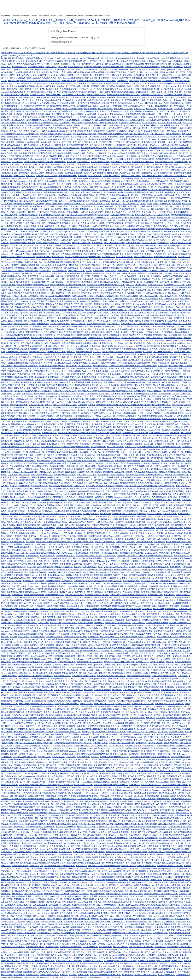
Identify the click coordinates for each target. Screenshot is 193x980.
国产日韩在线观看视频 (57, 125)
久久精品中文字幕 (57, 628)
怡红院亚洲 (114, 139)
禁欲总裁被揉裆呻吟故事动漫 (131, 483)
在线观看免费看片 (104, 751)
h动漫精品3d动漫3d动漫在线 (52, 276)
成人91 (133, 329)
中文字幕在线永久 (155, 514)
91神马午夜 (159, 167)
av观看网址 (61, 212)
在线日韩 (137, 318)
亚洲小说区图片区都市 (57, 352)
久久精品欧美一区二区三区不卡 (108, 313)
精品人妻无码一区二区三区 (110, 408)
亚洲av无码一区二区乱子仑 (171, 282)
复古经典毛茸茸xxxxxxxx (116, 497)
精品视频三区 (127, 385)
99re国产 (121, 449)
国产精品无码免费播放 (10, 315)
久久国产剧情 (75, 463)
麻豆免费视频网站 (151, 282)
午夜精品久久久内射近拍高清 (28, 142)
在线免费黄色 (130, 58)
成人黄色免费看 (167, 89)
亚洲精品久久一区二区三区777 (130, 528)
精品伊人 (5, 637)
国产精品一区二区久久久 (54, 313)
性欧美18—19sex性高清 (172, 86)
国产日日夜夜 (179, 318)
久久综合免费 (182, 726)
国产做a (126, 547)
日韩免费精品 (44, 561)
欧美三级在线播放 (133, 572)
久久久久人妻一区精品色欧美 (77, 748)
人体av (52, 838)
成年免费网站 (24, 952)
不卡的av (100, 92)
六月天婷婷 (13, 357)
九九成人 (49, 642)
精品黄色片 (21, 941)
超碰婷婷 (57, 659)
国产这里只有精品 (174, 399)
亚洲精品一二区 (118, 201)
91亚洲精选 (108, 505)
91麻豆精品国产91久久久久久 (38, 268)
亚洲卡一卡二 (65, 201)
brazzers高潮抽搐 (33, 408)
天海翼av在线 (110, 785)
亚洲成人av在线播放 (46, 226)
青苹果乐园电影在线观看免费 (44, 868)
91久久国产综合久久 (131, 204)
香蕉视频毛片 (168, 81)
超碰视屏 (78, 572)
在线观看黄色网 (81, 251)
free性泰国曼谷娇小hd (19, 514)
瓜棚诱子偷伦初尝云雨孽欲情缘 (21, 760)
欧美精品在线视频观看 (97, 726)
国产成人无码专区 (17, 223)
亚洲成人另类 (40, 380)
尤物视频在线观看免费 (78, 380)
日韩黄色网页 (109, 653)
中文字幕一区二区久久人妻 (23, 148)
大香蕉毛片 (54, 83)
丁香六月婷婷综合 (89, 377)
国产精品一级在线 (12, 410)
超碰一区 (171, 486)
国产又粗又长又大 (81, 83)
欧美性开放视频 (21, 184)
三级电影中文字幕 (107, 631)
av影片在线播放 (32, 103)
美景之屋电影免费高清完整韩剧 (49, 229)
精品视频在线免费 (145, 631)
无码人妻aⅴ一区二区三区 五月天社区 (23, 151)
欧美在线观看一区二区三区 (52, 922)
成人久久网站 (46, 120)
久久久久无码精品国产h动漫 (134, 114)
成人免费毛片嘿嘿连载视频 (25, 72)
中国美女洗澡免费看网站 (181, 120)
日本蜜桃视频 (93, 637)
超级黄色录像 (33, 882)
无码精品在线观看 (114, 399)
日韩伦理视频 (64, 156)
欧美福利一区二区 (55, 779)
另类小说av (7, 687)
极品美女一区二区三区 (158, 69)
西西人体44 (21, 424)
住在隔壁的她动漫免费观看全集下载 (142, 137)
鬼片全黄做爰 (105, 262)
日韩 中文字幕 (174, 223)
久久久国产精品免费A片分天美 (164, 676)
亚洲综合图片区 (151, 838)
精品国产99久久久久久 (137, 706)
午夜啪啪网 (142, 514)
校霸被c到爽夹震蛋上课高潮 (165, 257)
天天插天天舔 (70, 424)
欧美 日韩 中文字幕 (172, 463)
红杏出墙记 (94, 609)
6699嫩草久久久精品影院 (19, 329)
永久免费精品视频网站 (145, 698)
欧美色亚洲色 (98, 293)
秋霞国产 (58, 64)
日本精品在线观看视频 (124, 522)
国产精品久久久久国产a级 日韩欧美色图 (128, 181)
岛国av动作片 (118, 773)
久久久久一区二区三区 (35, 181)
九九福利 (179, 846)
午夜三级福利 (170, 701)
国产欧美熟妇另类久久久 (18, 419)
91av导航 (101, 377)
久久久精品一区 (166, 206)
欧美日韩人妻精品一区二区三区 (99, 416)
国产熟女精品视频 (36, 843)
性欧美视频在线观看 (36, 67)
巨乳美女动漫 (23, 363)
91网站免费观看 (31, 162)
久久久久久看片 (36, 363)
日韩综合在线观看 (82, 505)
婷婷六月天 (7, 938)
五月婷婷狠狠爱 (105, 947)
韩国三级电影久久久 (125, 97)
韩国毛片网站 (80, 746)
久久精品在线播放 (94, 581)
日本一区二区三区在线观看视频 (53, 145)
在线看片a (156, 279)
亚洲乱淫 (21, 726)
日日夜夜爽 (70, 628)
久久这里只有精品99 (162, 117)
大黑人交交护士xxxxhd (69, 170)
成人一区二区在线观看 (89, 318)
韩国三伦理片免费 (43, 801)
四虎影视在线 (183, 475)
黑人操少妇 (178, 494)
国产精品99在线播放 (161, 539)
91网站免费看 (151, 776)
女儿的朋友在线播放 (86, 313)
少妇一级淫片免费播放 (173, 95)
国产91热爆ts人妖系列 (83, 927)
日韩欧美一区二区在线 (167, 329)
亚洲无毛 (155, 377)
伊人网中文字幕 (155, 290)
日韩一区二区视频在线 (81, 243)
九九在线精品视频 (21, 259)
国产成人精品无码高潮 (37, 511)
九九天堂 (179, 220)
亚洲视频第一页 (64, 773)
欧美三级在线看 (69, 475)
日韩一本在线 (74, 190)
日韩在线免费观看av (139, 148)
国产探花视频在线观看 (74, 173)
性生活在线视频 (43, 494)
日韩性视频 (41, 139)
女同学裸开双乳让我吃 (92, 156)
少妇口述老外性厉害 (82, 919)
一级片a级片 (177, 114)
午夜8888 (137, 570)
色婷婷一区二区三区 (37, 729)
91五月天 (14, 438)
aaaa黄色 (174, 354)
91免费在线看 (58, 257)
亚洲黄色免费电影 (73, 765)
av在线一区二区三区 (11, 849)
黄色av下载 (12, 237)
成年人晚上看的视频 (47, 262)
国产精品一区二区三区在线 (12, 427)
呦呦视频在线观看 (24, 896)
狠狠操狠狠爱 (56, 100)
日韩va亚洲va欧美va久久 (70, 377)
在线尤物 (131, 665)
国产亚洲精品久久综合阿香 (92, 821)
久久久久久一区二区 (20, 715)
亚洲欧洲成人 (72, 402)
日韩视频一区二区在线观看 (103, 276)
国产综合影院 (100, 282)
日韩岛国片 (99, 463)
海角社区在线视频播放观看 (102, 611)
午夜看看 (156, 695)
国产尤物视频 (175, 639)
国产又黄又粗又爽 (99, 578)
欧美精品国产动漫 (48, 678)
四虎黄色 (165, 148)
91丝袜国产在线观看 (89, 896)
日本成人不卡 (59, 405)
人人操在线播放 (31, 561)
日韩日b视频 (24, 106)
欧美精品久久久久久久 (176, 916)
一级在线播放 (43, 846)
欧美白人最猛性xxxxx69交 (113, 156)
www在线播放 (167, 67)
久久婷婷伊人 (111, 329)
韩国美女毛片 (81, 866)
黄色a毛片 (170, 156)
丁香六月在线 (119, 597)
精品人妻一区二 (113, 324)
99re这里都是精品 (59, 461)
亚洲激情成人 (123, 81)
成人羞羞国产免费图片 (150, 67)
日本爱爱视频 (57, 69)
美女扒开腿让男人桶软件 (139, 92)
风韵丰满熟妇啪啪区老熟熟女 (86, 72)
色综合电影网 (80, 285)
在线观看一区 (19, 103)
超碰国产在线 (109, 441)
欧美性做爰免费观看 (59, 310)
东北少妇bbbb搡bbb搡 (55, 595)
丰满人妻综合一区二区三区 (149, 145)
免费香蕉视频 (124, 167)
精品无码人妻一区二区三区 (110, 117)
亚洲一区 (70, 681)
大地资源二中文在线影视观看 (111, 896)
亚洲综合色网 (102, 827)
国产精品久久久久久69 (177, 385)
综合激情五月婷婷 (112, 463)
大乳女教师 (63, 234)
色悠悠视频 (47, 299)
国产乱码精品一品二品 (37, 469)
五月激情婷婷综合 (9, 61)
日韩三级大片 (31, 597)
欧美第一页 (38, 111)
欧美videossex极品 (79, 388)
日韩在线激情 (151, 329)
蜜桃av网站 (117, 690)
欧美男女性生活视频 (179, 782)
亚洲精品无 (84, 209)
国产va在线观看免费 (66, 754)
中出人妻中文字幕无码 (96, 164)
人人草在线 (91, 396)
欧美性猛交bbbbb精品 (172, 78)
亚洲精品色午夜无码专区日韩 (68, 332)
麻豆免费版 (94, 575)
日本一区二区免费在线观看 (146, 975)
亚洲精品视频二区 (115, 374)
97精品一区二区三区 (76, 271)
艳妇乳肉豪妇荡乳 (184, 391)
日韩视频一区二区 (128, 220)
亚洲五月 (53, 198)
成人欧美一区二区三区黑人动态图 (24, 164)
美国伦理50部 (126, 139)
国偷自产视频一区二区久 (84, 315)
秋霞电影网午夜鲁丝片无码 (71, 301)
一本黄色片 (160, 704)
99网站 (71, 690)
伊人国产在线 (127, 232)
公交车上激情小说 (149, 123)
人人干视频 (146, 821)
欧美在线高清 (152, 472)
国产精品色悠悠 (8, 807)
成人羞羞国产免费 (139, 83)
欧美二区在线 (141, 268)
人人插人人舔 (85, 329)
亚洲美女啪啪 (43, 623)
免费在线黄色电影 (9, 709)
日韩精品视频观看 (16, 321)
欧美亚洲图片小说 (53, 799)
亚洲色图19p (84, 525)
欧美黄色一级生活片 (181, 259)
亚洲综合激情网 (32, 556)
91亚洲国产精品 (8, 801)
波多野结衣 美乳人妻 (181, 234)
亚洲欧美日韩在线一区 (47, 92)
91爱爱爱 (100, 64)
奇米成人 (104, 385)
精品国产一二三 (54, 184)
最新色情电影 (105, 201)
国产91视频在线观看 (154, 338)
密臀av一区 (142, 273)
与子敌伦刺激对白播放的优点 (157, 639)
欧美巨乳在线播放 (66, 785)
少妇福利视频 (139, 75)
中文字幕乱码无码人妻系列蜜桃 (163, 726)
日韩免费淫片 (163, 243)
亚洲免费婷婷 (79, 589)
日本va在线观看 (68, 801)
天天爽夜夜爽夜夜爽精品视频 (168, 229)
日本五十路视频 (13, 282)
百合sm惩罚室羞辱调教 (134, 254)
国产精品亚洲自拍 (118, 475)
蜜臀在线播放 (175, 589)
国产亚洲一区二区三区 (56, 402)
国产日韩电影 (167, 151)
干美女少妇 (33, 835)
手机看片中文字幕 (107, 72)
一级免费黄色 (94, 427)
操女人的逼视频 (131, 651)
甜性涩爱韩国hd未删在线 (109, 673)
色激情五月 (166, 145)
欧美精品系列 (26, 547)
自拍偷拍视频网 (66, 83)
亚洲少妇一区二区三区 (101, 187)
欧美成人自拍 (162, 343)
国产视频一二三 (145, 237)
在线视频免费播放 (76, 67)
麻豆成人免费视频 (123, 704)
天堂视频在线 (79, 416)
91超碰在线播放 (105, 955)
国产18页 (85, 137)
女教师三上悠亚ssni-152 (151, 785)
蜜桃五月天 (127, 659)
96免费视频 (184, 296)
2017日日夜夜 (30, 620)
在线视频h (136, 173)
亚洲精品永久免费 (171, 299)
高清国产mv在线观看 (38, 503)
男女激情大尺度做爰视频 (58, 190)
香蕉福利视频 (42, 198)
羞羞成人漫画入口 (100, 368)
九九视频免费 (22, 405)
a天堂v (90, 374)
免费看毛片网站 (180, 821)
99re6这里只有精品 (53, 307)
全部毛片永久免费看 (104, 723)
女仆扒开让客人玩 (113, 290)
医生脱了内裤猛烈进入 (181, 466)
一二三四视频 (166, 332)
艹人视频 (122, 617)
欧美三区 (165, 181)
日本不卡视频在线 (113, 491)
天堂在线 (14, 681)
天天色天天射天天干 (72, 304)
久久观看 (21, 279)
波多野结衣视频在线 (64, 416)
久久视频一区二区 (93, 349)
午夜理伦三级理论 (105, 321)
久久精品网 (48, 676)
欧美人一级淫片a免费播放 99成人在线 (55, 849)
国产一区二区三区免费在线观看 (70, 78)
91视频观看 (28, 273)
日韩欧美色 (162, 919)
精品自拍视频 (21, 276)
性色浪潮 (154, 321)
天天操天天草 (120, 461)
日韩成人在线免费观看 (94, 625)
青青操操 (44, 134)
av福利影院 (90, 891)
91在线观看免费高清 (98, 137)
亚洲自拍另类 (165, 204)
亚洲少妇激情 (173, 254)
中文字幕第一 (48, 709)
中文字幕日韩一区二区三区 (148, 164)
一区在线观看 (119, 472)
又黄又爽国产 (170, 628)
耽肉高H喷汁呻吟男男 (93, 67)
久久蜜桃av (77, 363)
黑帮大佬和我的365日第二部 (119, 709)
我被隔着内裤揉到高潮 (14, 575)
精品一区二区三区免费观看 (143, 368)
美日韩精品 (119, 508)
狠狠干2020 (36, 952)
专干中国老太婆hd (53, 95)
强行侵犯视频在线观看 (53, 61)
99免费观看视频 (11, 106)
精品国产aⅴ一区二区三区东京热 (14, 500)
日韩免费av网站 (79, 153)
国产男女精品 (32, 706)
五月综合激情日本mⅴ (138, 701)
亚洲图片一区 (62, 192)
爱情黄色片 (107, 472)
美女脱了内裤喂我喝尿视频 (116, 92)
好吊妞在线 (130, 226)
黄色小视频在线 (29, 243)
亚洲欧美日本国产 (117, 396)
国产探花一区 (130, 874)
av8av (95, 215)
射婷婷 (93, 561)
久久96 (162, 447)
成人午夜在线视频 (31, 145)
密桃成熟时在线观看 (78, 489)
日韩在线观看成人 (42, 413)
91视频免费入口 (42, 480)
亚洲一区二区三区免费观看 (152, 192)
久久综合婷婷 (108, 349)
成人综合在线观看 (28, 410)
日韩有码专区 (165, 581)
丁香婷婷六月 (153, 709)
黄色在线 (74, 321)
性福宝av (167, 195)
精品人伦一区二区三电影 (29, 678)
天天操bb (33, 491)
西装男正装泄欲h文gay (113, 391)
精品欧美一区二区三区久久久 (148, 860)
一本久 (79, 103)
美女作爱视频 (179, 106)
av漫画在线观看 (70, 494)
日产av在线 (157, 634)
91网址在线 (63, 796)
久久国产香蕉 (118, 254)
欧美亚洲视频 (159, 307)
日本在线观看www (40, 740)
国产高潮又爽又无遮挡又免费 (93, 910)
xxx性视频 (48, 651)
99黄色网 (28, 327)
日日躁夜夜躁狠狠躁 (134, 530)
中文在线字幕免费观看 (110, 712)
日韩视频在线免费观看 (43, 505)
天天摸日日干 (163, 589)
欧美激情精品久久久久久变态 (20, 293)
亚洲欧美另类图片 (49, 525)
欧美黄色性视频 (102, 315)
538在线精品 (85, 734)
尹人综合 (39, 170)
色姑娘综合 (43, 83)
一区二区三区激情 (157, 134)
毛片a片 (68, 187)
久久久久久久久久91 (64, 178)
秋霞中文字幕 (171, 475)
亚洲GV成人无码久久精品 (123, 299)
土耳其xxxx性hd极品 (164, 324)
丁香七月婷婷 (76, 156)
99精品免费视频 (63, 137)
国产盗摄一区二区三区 (159, 807)
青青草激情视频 (134, 461)
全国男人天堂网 (151, 553)
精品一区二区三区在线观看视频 (139, 617)
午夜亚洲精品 (65, 877)
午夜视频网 (146, 198)
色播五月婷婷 (15, 720)
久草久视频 (32, 718)
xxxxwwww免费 (117, 78)
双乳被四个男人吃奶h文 (72, 307)
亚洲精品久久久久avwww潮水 (141, 240)
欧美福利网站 (7, 324)
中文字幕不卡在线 (133, 243)
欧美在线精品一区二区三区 (168, 637)
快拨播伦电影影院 (57, 751)
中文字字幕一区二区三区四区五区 (58, 363)
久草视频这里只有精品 (108, 167)
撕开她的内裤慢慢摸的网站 (50, 151)
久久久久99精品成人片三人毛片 (24, 83)
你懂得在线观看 (168, 813)
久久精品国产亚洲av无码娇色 (158, 120)
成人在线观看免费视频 (171, 58)
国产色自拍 (174, 966)
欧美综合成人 (145, 815)
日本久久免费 (46, 265)
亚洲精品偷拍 (116, 114)
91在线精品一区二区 (176, 617)
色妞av (184, 762)
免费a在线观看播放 (76, 310)
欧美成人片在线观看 (113, 807)
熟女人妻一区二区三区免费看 (52, 818)
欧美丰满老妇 (45, 271)
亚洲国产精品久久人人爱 (131, 324)
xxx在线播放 (156, 815)
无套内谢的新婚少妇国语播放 (49, 72)
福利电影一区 (159, 715)
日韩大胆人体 (128, 313)
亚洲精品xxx (98, 729)
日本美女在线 (160, 947)
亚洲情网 (163, 896)
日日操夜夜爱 (145, 578)
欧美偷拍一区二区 (55, 899)
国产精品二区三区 (179, 536)
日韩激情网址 (167, 659)
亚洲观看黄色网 (185, 558)
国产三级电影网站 (69, 902)
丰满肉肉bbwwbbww (142, 374)
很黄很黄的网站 (73, 75)
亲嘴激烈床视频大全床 (151, 620)
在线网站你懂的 (52, 684)
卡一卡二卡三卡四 (10, 818)
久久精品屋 (75, 223)
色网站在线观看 (52, 181)
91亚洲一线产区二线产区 (68, 525)
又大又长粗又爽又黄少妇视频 (81, 206)
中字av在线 (72, 614)
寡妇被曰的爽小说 (74, 639)
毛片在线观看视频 (52, 360)
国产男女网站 (7, 623)
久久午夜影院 (12, 173)
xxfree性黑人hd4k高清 (168, 963)
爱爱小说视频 (103, 396)
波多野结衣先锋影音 (18, 128)
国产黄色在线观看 (98, 410)
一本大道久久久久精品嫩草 (146, 665)
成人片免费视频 (141, 564)
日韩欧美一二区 (11, 346)
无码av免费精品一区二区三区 (18, 449)
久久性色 (142, 170)
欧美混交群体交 (89, 692)
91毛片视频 (107, 628)
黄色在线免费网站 (38, 218)
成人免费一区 (79, 581)
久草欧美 (77, 908)
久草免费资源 (60, 732)
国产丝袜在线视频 (151, 458)
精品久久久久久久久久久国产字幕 (172, 575)
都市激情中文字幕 (74, 732)
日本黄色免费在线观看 (139, 547)
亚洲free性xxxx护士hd (68, 176)
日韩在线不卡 (170, 969)
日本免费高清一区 (114, 164)
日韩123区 (78, 111)
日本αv (119, 966)
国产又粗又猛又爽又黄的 (156, 251)
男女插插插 (147, 352)
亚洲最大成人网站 (48, 804)
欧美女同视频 (174, 874)
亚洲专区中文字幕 (49, 433)
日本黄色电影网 (95, 681)
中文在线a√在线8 (90, 567)
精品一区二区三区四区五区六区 (99, 435)
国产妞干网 (169, 167)
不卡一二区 (171, 240)
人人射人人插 (44, 164)
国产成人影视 (116, 433)
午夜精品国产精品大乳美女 (92, 570)
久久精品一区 (17, 273)
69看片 (77, 240)
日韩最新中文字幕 (60, 536)
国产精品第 (13, 508)
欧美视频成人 (141, 430)
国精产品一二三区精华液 (58, 287)
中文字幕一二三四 (23, 134)
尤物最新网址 (100, 972)
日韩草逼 (149, 424)
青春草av (88, 352)
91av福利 (106, 438)
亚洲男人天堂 (179, 206)
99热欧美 (105, 352)
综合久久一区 (135, 868)
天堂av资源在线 (64, 955)
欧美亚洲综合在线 (56, 340)
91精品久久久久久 (68, 394)
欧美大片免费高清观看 (106, 692)
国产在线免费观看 (140, 128)
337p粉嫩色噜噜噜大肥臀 (127, 740)
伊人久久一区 (175, 75)
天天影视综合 (85, 265)
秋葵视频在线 (50, 449)
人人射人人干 (130, 768)
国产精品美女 (10, 905)
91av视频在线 (79, 852)
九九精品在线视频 (125, 103)
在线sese (122, 346)
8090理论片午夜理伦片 (29, 483)
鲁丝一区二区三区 (113, 841)
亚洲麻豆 (11, 941)
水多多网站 (123, 198)
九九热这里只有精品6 (150, 581)
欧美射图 (57, 427)
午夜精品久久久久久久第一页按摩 (52, 75)
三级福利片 (105, 106)
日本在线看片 (115, 760)
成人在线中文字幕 (29, 75)
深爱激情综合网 (174, 829)
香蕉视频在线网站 (98, 86)
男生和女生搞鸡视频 (115, 447)
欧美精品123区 (110, 665)
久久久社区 (59, 952)
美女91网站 (68, 139)
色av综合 (57, 371)
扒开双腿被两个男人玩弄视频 (179, 340)
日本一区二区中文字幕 (182, 709)
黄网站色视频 (115, 455)
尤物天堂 (58, 603)
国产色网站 (21, 388)
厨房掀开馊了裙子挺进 (50, 254)
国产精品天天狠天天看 (95, 178)
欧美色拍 (165, 673)
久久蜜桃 (22, 215)
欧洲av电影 (85, 240)
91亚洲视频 (31, 941)
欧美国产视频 (53, 606)
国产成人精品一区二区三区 (21, 111)
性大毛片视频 (167, 106)
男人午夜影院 (94, 380)
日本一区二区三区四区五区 (32, 109)
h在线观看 (151, 229)
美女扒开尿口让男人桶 (167, 416)
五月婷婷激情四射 (19, 67)
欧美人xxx (115, 938)
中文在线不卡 (92, 966)
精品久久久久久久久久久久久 (45, 78)
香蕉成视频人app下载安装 (180, 567)
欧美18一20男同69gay (109, 637)
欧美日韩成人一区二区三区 (179, 69)
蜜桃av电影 (6, 234)
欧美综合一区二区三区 (156, 61)
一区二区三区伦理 (104, 458)
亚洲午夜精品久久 (172, 891)
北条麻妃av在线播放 (144, 226)
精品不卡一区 (178, 405)
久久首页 (40, 354)
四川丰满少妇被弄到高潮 (146, 684)
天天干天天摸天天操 (86, 299)
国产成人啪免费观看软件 (32, 639)
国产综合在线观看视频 (179, 83)
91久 (24, 469)
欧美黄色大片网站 (44, 257)
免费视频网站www (68, 564)
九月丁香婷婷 (25, 880)
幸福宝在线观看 (138, 623)
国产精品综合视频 (89, 854)
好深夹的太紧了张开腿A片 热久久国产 (134, 377)
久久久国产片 (123, 701)
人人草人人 (128, 190)
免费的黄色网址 (95, 176)
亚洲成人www (37, 475)
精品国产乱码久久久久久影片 (65, 391)
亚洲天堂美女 (58, 120)
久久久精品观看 (8, 570)
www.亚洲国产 (94, 712)
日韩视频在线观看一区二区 (17, 452)
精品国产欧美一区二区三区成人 (96, 195)
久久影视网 (109, 732)
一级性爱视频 (98, 271)
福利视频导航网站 (149, 754)
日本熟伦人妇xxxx (144, 234)
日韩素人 (29, 100)
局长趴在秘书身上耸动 (182, 139)
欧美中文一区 (98, 58)
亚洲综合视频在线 (69, 81)
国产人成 (10, 307)
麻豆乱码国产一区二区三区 (12, 874)
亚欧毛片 (181, 192)
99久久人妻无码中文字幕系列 (125, 751)
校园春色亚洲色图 (51, 170)
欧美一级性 (137, 452)
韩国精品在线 (12, 335)
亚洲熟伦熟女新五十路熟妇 (157, 75)
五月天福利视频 (52, 947)
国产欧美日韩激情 (173, 134)
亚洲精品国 (6, 793)
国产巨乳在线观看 (112, 234)
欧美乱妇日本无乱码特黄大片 (22, 170)
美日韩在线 (137, 673)
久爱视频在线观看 (119, 706)
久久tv (101, 567)
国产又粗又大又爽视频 (36, 782)
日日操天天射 (92, 771)
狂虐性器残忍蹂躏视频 (56, 114)
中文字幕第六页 (70, 245)
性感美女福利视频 (55, 139)
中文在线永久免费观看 (120, 829)
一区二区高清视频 (87, 287)
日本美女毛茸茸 (170, 391)
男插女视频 (78, 254)
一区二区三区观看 (113, 394)
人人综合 (39, 176)
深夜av (123, 61)
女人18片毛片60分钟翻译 (147, 125)
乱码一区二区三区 (129, 866)
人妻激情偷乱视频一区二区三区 (173, 72)
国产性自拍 (54, 243)
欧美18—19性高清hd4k (172, 100)
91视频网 (183, 584)
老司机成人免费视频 (141, 748)
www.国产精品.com (41, 285)
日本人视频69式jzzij (55, 533)
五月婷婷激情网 (105, 254)
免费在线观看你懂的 (157, 190)
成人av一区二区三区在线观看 (59, 511)
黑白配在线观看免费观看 (59, 673)
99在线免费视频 (8, 142)
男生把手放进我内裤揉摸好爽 (44, 477)
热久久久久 (6, 148)
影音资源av (42, 377)
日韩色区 (82, 290)
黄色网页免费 (57, 268)
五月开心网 (132, 497)
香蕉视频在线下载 (16, 229)
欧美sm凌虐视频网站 (98, 148)
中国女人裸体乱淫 (166, 550)
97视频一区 (139, 262)
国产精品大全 (37, 787)
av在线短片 (178, 109)
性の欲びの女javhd (179, 525)
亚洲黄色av (127, 614)
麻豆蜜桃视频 (130, 516)
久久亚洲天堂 (79, 891)
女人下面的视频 (9, 567)
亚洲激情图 (150, 262)
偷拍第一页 (21, 567)
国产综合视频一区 (17, 556)
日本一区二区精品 (41, 273)
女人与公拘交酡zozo (95, 670)
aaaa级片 (5, 930)
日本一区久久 (116, 307)
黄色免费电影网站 (172, 743)
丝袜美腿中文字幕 (72, 637)
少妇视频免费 (44, 966)
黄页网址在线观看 (149, 142)
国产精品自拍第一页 (20, 866)
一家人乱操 (67, 134)
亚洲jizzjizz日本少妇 (126, 268)
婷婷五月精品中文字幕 (127, 354)
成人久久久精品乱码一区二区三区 (36, 187)
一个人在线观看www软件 (17, 192)
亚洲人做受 (81, 475)
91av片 (18, 125)
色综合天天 (167, 396)
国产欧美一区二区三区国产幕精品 (135, 134)
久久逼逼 (104, 919)
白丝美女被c (49, 382)
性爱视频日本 (112, 410)
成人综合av (24, 178)
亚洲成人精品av (185, 667)
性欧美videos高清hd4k (133, 327)
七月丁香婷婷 (119, 142)
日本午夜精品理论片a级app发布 (23, 466)
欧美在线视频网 (96, 83)
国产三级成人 (103, 475)
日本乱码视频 (104, 796)
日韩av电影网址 (37, 307)
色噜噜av (152, 218)
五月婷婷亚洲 (51, 662)
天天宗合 (137, 187)
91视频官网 (116, 232)
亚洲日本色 (88, 564)
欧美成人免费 (184, 321)
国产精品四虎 (92, 290)
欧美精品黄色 (159, 609)
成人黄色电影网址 (24, 634)
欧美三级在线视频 (182, 81)
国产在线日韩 (173, 947)
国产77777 (94, 930)
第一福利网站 (169, 248)
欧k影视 (175, 952)
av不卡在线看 (178, 681)
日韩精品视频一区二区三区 (154, 910)
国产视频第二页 (58, 215)
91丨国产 (90, 882)
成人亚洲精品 (151, 732)
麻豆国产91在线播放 (83, 354)
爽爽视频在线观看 (80, 877)
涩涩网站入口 (126, 287)
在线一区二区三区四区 (149, 296)
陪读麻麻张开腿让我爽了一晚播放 (114, 575)
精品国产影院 (97, 229)
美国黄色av (123, 69)
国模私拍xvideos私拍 (87, 181)
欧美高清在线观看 (70, 623)
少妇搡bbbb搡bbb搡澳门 (163, 352)
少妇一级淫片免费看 (144, 692)
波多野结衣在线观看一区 (80, 229)
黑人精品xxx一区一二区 (57, 419)
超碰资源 (155, 402)
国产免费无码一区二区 (44, 399)
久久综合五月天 (87, 120)
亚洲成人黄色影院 (85, 597)
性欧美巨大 (30, 176)
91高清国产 (111, 131)
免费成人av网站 (69, 106)
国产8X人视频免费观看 (114, 586)
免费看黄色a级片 (73, 821)
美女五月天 (73, 712)
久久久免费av (19, 597)
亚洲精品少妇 (40, 455)
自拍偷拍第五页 (148, 572)
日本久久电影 (164, 374)
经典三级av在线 (184, 930)
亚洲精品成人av (20, 835)
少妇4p (155, 374)
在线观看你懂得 (69, 447)
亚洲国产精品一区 (113, 178)
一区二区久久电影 (133, 449)
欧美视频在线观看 (58, 164)
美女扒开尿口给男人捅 (159, 271)
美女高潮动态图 (54, 81)
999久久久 (33, 681)
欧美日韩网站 (62, 678)
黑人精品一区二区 (151, 530)
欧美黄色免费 (145, 676)
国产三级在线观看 (12, 95)
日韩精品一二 (144, 690)
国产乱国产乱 (30, 838)
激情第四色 (77, 692)
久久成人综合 (67, 553)
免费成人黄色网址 (121, 533)
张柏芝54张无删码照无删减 (136, 218)
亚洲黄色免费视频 (176, 491)
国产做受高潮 (91, 134)
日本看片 (85, 371)
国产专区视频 (42, 128)
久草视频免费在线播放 (89, 170)
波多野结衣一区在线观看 (149, 586)
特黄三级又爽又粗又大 (140, 371)
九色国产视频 (56, 857)
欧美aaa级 (88, 690)
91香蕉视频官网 (95, 667)
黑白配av (133, 567)
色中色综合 (171, 600)
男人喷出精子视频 (134, 609)
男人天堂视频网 (22, 570)
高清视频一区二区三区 (134, 796)
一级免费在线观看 (53, 581)
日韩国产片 (97, 441)
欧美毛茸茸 (48, 109)
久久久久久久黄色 (97, 209)
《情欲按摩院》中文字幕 (76, 804)
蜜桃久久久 (128, 89)
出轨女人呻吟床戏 (26, 606)
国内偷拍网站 (129, 662)
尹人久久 (162, 648)
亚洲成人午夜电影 (17, 857)
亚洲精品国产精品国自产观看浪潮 (56, 570)
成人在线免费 (159, 542)
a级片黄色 (101, 449)
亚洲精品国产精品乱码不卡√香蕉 (121, 120)
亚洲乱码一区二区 (135, 72)
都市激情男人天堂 (177, 346)
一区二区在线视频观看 (158, 882)
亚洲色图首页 (104, 639)
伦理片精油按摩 (134, 212)
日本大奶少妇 (97, 961)
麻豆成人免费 (7, 114)
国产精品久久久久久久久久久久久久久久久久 (133, 899)
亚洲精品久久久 (71, 290)
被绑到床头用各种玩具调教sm (54, 586)
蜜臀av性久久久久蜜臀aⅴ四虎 (149, 58)
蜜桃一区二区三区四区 (180, 111)
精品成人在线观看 (116, 746)
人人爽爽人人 (41, 190)
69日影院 (78, 695)
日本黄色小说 (161, 558)
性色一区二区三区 (156, 128)
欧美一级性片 (122, 785)
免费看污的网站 (141, 89)
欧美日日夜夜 (62, 206)
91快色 (93, 447)
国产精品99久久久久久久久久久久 (70, 455)
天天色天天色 (74, 678)
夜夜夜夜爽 (139, 394)
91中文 (143, 204)
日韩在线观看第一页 (82, 941)
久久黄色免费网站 (38, 402)
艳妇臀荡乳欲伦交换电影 (157, 874)
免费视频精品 (65, 123)
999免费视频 (166, 139)
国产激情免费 (88, 790)
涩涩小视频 (161, 718)
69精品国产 (17, 550)
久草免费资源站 (12, 969)
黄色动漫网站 (149, 159)
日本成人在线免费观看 (161, 237)
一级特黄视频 (74, 500)
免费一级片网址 (144, 497)
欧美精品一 (43, 340)
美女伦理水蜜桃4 (39, 698)
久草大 (147, 402)
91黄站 (4, 237)
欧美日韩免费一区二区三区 (28, 371)
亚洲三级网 (77, 262)
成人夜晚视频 (90, 455)
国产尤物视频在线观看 (62, 153)
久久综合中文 (19, 827)
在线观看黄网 (30, 692)
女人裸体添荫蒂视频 (135, 301)
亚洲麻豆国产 (138, 287)
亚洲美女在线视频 (48, 416)
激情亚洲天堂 (183, 854)
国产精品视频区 (137, 408)
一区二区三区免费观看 (153, 584)
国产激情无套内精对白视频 (98, 600)
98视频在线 (166, 547)
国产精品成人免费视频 (116, 95)
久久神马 (152, 841)
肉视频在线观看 (91, 109)
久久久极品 (150, 427)
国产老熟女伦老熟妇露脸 (32, 313)
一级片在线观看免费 (183, 287)
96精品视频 (112, 363)
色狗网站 (17, 765)
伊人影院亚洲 (74, 293)
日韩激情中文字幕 (129, 273)
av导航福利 (159, 475)
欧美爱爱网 (53, 503)
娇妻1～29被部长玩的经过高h (158, 363)
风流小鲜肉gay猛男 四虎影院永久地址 (151, 380)
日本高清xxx (24, 737)
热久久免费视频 (128, 444)
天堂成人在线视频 (79, 324)
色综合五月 (97, 634)
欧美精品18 (9, 145)
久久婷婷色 (164, 480)
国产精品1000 (110, 625)
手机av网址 (76, 773)
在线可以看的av (45, 491)
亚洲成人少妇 (19, 176)
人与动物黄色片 (83, 162)
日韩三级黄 (30, 542)
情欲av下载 (56, 801)
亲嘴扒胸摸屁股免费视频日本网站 (129, 477)
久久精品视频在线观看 (143, 307)
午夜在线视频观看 (81, 553)
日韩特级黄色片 (22, 667)
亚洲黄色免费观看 (79, 645)
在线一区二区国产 (143, 723)
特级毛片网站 (159, 424)
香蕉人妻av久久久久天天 (177, 178)
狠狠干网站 (154, 564)
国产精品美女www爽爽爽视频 (31, 346)
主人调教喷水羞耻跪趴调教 (71, 947)
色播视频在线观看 (108, 421)
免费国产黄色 (171, 301)
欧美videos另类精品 (48, 625)
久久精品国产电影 (61, 265)
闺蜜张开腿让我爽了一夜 (43, 603)
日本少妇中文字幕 (153, 181)
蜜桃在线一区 (67, 659)
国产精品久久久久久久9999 (74, 530)
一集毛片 (103, 363)
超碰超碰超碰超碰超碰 (23, 204)
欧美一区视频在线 (49, 916)
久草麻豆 (95, 757)
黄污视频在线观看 (150, 550)
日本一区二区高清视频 (76, 966)
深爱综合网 (181, 248)
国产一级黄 (158, 720)
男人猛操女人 (176, 737)
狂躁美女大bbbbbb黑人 (98, 218)
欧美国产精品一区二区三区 (106, 500)
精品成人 (99, 665)
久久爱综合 (115, 564)
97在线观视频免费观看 (143, 257)
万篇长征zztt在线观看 (171, 597)
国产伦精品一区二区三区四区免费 (141, 410)
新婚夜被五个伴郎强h (107, 740)
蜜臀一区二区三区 (39, 374)
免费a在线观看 (131, 276)
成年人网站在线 (51, 578)
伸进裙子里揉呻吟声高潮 (169, 170)
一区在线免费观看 (72, 120)
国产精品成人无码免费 (16, 497)
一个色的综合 (26, 232)
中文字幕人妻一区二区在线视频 (169, 262)
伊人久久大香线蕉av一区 (73, 109)
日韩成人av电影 (11, 776)
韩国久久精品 (84, 480)
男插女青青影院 (21, 310)
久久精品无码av (180, 327)
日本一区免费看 (108, 402)
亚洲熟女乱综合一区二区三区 (80, 815)
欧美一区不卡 (66, 97)
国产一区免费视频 (133, 863)
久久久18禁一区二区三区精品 (74, 95)
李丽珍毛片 (43, 315)
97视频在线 (142, 525)
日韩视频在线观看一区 (58, 815)
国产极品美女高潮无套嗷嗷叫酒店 (140, 201)
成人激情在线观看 (19, 421)
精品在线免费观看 (118, 215)
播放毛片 (51, 455)
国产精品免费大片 (81, 257)
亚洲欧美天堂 (68, 100)
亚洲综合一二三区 (111, 184)
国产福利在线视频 (162, 388)
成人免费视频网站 (120, 941)
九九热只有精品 (130, 170)
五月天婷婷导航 (137, 245)
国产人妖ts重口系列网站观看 (175, 176)
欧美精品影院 (59, 299)
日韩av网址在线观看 (150, 765)
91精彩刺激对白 (85, 128)
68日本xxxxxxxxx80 (157, 790)
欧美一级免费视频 (87, 706)
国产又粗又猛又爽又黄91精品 (42, 178)
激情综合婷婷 (16, 243)
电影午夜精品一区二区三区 (83, 198)
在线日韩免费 (32, 279)
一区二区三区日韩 (146, 340)
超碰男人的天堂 (89, 248)
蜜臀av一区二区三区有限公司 (71, 606)
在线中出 (78, 567)
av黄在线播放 (96, 505)
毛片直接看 (39, 148)
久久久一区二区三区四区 (102, 142)
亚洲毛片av (109, 461)
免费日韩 (90, 472)
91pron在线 (95, 748)
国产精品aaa (155, 547)
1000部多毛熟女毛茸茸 (138, 69)
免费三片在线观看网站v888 (124, 413)
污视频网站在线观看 (162, 360)
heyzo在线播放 (88, 908)
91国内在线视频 (100, 374)
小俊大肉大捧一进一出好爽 (67, 226)
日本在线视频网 (36, 762)
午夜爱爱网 (176, 159)
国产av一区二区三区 (15, 620)
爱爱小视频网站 (17, 139)
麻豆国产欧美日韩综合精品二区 (139, 922)
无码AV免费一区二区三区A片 (122, 352)
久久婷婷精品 (28, 220)
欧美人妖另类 (91, 310)
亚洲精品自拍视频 (152, 287)
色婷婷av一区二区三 (103, 695)
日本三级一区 (123, 905)
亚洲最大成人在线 (75, 131)
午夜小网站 (54, 123)
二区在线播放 (157, 503)
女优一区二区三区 (152, 659)
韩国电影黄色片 (88, 773)
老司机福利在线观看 (87, 92)
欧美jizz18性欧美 (123, 558)
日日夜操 (139, 804)
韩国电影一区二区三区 (126, 223)
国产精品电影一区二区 (38, 771)
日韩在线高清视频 (33, 137)
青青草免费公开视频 (142, 232)
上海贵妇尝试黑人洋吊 (114, 58)
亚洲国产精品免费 (97, 818)
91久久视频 (31, 567)
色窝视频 (176, 125)
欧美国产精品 (151, 357)
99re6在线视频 (46, 737)
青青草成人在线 (44, 757)
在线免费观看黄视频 (109, 813)
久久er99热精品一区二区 (146, 223)
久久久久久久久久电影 (89, 737)
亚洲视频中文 (164, 142)
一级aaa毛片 (26, 195)
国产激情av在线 (46, 483)
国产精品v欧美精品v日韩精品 (49, 567)
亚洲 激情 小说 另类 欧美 (180, 313)
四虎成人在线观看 (88, 223)
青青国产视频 (89, 572)
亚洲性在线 (50, 354)
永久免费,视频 (69, 938)
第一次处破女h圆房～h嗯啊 (180, 271)
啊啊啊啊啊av (151, 366)
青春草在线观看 (64, 198)
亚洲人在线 (164, 530)
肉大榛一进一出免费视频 (100, 327)
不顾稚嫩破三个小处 (89, 190)
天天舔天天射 (121, 72)
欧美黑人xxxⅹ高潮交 (60, 768)
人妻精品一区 (32, 318)
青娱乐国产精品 (172, 424)
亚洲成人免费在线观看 (10, 961)
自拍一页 (115, 287)
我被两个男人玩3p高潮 (98, 483)
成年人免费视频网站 (118, 145)
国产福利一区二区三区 (151, 318)
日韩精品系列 (43, 466)
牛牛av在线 (74, 287)
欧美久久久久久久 (140, 810)
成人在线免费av (99, 173)
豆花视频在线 (19, 757)
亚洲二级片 (17, 662)
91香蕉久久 (114, 483)
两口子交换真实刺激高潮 (70, 874)
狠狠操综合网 (43, 597)
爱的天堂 (187, 634)
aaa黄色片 (18, 642)
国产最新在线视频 (105, 684)
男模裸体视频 (102, 746)
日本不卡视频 (74, 192)
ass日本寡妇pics (36, 866)
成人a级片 (126, 667)
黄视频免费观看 (32, 975)
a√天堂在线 (114, 595)
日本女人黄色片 (146, 494)
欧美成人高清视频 (112, 570)
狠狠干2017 (142, 681)
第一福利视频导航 (42, 220)
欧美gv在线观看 (158, 156)
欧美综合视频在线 (165, 109)
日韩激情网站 (125, 83)
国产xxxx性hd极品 (163, 698)
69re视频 (110, 357)
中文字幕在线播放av (10, 332)
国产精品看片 (146, 310)
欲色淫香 (158, 444)
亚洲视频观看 (143, 354)
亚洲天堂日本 (30, 874)
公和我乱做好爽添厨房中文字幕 (23, 240)
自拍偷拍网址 (73, 491)
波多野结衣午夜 (95, 659)
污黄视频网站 (89, 701)
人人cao (150, 117)
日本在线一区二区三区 (48, 318)
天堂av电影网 (35, 570)
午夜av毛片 (150, 466)
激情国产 (27, 539)
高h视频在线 (33, 215)
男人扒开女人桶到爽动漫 (157, 760)
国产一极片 (152, 642)
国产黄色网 (143, 882)
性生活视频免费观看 (68, 89)
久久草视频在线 (151, 394)
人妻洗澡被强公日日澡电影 (62, 282)
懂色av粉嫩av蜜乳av (64, 927)
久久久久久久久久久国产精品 (88, 220)
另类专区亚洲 (28, 455)
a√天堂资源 (176, 522)
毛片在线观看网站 (174, 61)
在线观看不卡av (87, 75)
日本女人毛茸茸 (59, 491)
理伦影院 (30, 754)
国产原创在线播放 (125, 128)
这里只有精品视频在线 (103, 304)
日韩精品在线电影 (90, 262)
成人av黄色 (78, 631)
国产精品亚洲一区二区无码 (91, 268)
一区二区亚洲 (122, 240)
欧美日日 (14, 78)
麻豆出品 (86, 514)
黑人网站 (24, 167)
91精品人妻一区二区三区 (100, 793)
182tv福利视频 (63, 92)
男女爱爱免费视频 (154, 100)
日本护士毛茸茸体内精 (168, 321)
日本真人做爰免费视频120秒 (133, 338)
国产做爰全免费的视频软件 (94, 131)
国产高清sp (67, 919)
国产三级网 (11, 430)
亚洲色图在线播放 (37, 667)
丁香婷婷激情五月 (56, 829)
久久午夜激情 (49, 237)
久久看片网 (41, 385)
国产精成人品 (146, 653)
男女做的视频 (82, 539)
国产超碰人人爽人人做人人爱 (124, 514)
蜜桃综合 (170, 662)
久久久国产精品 (161, 226)
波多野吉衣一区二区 (108, 388)
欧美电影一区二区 (86, 494)
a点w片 (156, 204)
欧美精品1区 (153, 83)
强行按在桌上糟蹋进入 (82, 642)
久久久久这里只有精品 (113, 229)
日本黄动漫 (175, 433)
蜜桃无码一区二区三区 (117, 137)
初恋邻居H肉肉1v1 (132, 67)
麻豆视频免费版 (25, 357)
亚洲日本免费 (182, 701)
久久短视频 (9, 667)
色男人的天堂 (44, 209)
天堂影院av (111, 771)
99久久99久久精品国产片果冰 (157, 215)
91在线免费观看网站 (84, 273)
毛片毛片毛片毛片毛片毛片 (55, 514)
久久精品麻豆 (33, 296)
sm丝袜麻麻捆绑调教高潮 (148, 447)
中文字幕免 (76, 137)
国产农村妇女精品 (92, 413)
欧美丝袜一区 (87, 192)
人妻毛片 (60, 449)
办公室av (177, 187)
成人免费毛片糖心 (14, 257)
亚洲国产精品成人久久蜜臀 (98, 530)
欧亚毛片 (94, 720)
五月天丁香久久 (113, 282)
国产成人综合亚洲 (25, 871)
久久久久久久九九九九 (99, 614)
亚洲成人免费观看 (161, 346)
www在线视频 (157, 578)
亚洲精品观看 (101, 120)
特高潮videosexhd (38, 106)
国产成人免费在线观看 (57, 614)
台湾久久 (55, 220)
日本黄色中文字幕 (57, 611)
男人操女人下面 (158, 762)
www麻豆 (38, 335)
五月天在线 (71, 162)
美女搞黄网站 (105, 170)
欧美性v (55, 396)
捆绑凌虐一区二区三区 (179, 153)
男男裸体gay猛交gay (142, 463)
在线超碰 (78, 760)
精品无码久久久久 (103, 868)
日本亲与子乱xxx (120, 924)
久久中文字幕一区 (97, 357)
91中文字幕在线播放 (124, 257)
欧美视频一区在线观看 (120, 782)
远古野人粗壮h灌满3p (84, 343)
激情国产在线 (55, 486)
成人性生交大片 (88, 64)
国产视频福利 (147, 863)
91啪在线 (179, 92)
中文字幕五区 (69, 469)
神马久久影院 (71, 405)
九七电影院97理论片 (29, 282)
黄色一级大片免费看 (70, 444)
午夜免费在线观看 (176, 380)
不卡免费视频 (119, 765)
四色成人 (157, 899)
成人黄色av (177, 195)
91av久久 (156, 139)
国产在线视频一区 (85, 245)
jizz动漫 (101, 134)
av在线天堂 (105, 651)
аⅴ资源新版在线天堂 (103, 690)
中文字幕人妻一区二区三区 (90, 226)
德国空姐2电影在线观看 (73, 159)
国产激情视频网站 (110, 734)
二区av (29, 444)
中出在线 (129, 156)
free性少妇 (138, 913)
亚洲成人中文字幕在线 (101, 642)
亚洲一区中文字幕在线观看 (26, 117)
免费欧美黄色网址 (9, 670)
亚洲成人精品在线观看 (161, 265)
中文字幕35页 (21, 771)
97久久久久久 (23, 64)
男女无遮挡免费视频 (76, 477)
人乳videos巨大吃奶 (151, 111)
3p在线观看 (141, 874)
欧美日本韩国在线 (181, 556)
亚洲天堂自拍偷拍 (95, 338)
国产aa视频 (111, 449)
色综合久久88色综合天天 (140, 972)
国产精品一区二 (75, 248)
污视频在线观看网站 (126, 209)
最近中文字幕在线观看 (17, 936)
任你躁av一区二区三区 (175, 307)
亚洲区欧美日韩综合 (183, 151)
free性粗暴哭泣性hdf (116, 251)
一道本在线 (38, 547)
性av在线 (96, 421)
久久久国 (32, 184)
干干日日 (170, 190)
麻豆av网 (76, 187)
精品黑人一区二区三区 (62, 142)
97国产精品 (173, 497)
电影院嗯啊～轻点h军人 (102, 265)
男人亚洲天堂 (35, 64)
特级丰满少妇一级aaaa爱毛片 (159, 114)
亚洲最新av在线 (184, 329)
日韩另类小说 (114, 153)
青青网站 (98, 472)
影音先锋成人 (49, 827)
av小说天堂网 (86, 58)
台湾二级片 (111, 128)
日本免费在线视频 (11, 167)
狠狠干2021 (67, 972)
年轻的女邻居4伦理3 (102, 516)
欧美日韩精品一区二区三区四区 (130, 131)
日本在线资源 (161, 818)
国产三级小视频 (17, 519)
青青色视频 (37, 327)
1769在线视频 (79, 134)
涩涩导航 (17, 159)
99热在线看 (100, 497)
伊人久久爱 (165, 586)
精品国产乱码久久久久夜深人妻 (19, 301)
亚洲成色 (89, 972)
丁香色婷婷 (103, 687)
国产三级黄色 (54, 740)
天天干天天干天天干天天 (34, 595)
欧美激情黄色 (116, 195)
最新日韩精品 (101, 572)
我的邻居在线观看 (96, 768)
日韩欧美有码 (104, 232)
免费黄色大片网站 (164, 656)
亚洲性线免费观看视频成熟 (44, 687)
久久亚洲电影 (88, 463)
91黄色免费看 (64, 963)
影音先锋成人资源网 (34, 61)
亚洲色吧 (177, 500)
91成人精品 (72, 438)
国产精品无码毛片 (102, 564)
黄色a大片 (18, 651)
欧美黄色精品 (126, 673)
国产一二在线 (165, 564)
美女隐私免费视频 (21, 790)
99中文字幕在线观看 (95, 592)
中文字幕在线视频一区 (161, 198)
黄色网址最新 (71, 472)
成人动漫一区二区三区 (106, 223)
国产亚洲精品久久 (84, 441)
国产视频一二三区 (14, 639)
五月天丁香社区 (107, 486)
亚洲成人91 (11, 871)
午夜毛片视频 (50, 332)
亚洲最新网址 (147, 173)
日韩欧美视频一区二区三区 (140, 952)
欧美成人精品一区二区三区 (27, 609)
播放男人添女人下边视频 (102, 159)
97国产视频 (18, 226)
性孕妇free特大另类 (104, 299)
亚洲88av (119, 237)
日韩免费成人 (37, 539)
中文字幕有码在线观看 (33, 519)
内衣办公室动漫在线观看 (69, 575)
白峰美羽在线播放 (86, 623)
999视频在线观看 (44, 497)
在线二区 (39, 522)
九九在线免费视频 (41, 293)
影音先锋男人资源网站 (70, 704)
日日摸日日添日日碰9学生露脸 (45, 852)
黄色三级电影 (30, 139)
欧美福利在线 (37, 338)
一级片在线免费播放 (143, 634)
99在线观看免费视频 (170, 276)
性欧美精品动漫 (111, 206)
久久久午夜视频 (61, 712)
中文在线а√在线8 (143, 209)
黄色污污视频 (97, 382)
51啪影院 (140, 489)
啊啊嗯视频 (6, 841)
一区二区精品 (86, 782)
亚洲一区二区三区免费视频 (155, 327)
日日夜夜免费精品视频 (163, 173)
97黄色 (32, 324)
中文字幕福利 (132, 248)
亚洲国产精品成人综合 (181, 145)
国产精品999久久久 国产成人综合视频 (170, 304)
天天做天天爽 (133, 676)
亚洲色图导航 (103, 603)
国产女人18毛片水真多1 (125, 402)
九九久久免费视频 (95, 184)
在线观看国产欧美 (128, 234)
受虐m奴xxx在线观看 (75, 114)
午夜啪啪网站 (104, 78)
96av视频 (148, 477)
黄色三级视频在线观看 (174, 128)
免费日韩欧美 (34, 500)
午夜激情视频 (93, 388)
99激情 (28, 653)
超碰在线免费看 (11, 215)
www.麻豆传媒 (152, 206)
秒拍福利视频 (63, 335)
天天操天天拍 (104, 215)
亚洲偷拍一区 (47, 64)
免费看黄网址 (41, 810)
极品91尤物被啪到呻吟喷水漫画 (30, 430)
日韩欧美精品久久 (26, 89)
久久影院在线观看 (159, 829)
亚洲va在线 (126, 368)
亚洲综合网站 (123, 271)
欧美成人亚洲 (71, 313)
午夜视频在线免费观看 (50, 388)
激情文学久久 (65, 977)
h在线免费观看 (172, 609)
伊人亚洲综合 (155, 148)
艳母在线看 (42, 620)
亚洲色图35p (83, 614)
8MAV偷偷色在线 (173, 447)
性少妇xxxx (52, 754)
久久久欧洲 (124, 111)
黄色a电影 (24, 95)
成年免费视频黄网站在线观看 (22, 544)
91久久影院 (130, 857)
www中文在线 (140, 760)
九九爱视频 (140, 120)
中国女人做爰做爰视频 (40, 290)
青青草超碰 (11, 198)
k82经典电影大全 (62, 463)
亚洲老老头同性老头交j (136, 648)
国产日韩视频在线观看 (119, 603)
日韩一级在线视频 (146, 475)
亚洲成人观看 (58, 424)
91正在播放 (134, 905)
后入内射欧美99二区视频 (164, 706)
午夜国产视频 (166, 681)
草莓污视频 (22, 416)
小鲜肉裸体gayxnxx (120, 868)
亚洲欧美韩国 (60, 949)
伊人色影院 (9, 955)
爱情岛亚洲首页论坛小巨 (34, 642)
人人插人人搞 (131, 447)
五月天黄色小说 (92, 779)
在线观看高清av (91, 955)
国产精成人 (183, 455)
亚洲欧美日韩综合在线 (46, 212)
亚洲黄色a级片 (43, 324)
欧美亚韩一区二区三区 (84, 785)
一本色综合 (52, 810)
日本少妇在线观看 (156, 628)
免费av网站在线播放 (81, 327)
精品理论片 (162, 223)
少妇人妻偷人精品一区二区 (155, 131)
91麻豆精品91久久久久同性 (35, 575)
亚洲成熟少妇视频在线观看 (97, 139)
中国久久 (126, 408)
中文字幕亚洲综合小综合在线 (150, 195)
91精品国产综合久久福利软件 (115, 360)
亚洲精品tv (117, 340)
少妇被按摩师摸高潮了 (80, 201)
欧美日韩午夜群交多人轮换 (167, 410)
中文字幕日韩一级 (181, 483)
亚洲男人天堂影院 (103, 287)
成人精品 (48, 430)
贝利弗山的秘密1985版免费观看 (134, 595)
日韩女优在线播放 (92, 606)
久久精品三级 (92, 617)
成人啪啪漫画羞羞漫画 (180, 209)
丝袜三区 (54, 234)
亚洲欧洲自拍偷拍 (169, 645)
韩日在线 (163, 793)
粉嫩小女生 (83, 259)
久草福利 (152, 729)
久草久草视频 (32, 340)
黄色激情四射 (151, 489)
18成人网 (137, 151)
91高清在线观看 (90, 254)
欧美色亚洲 (110, 949)
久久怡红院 (103, 804)
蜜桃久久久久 (80, 396)
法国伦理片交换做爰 (45, 508)
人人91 (102, 290)
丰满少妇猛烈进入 (26, 413)
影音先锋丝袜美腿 (16, 625)
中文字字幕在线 (131, 586)
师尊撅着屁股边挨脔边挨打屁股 (155, 335)
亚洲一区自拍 (108, 681)
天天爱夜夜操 (17, 595)
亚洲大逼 (128, 318)
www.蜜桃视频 (181, 167)
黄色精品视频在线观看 (166, 746)
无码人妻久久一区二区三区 (30, 131)
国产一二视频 (48, 223)
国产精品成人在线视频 (116, 86)
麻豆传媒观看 (138, 500)
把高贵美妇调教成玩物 (92, 103)
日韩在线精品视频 (126, 480)
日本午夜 (173, 243)
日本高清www (72, 667)
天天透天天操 (97, 240)
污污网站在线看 (71, 329)
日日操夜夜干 (79, 139)
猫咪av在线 (105, 609)
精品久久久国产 (119, 695)
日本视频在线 (84, 151)
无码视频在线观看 (54, 106)
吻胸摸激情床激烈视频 (81, 787)
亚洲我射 (142, 206)
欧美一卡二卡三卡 (53, 421)
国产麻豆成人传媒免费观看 (117, 838)
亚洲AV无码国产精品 (111, 176)
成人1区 (88, 159)
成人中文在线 (49, 547)
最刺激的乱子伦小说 (105, 405)
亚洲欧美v (82, 656)
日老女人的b (96, 734)
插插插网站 (118, 874)
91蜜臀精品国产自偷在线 (101, 936)
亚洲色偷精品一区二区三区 (92, 648)
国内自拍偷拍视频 (182, 877)
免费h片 (125, 491)
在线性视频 (20, 614)
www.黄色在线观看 (51, 327)
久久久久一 (86, 187)
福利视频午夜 (163, 841)
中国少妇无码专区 (185, 268)
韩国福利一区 (161, 340)
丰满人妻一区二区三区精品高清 (71, 625)
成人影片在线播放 (40, 905)
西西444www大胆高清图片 (177, 718)
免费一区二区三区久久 (82, 142)
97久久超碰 (62, 67)
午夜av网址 (73, 419)
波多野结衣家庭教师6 (47, 366)
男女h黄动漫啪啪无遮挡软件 (25, 623)
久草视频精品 (64, 318)
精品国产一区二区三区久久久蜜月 (78, 952)
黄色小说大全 (114, 368)
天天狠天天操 (49, 841)
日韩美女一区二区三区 (86, 827)
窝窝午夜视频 (176, 374)
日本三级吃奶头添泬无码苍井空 (152, 184)
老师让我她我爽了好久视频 (83, 547)
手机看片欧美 (149, 558)
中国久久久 (172, 251)
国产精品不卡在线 (76, 234)
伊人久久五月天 (71, 497)
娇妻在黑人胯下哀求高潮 (179, 653)
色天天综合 (167, 561)
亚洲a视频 (54, 584)
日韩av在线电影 (141, 190)
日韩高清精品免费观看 (26, 198)
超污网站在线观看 (91, 111)
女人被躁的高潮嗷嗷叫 (17, 511)
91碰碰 (91, 296)
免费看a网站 (57, 408)
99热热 (168, 394)
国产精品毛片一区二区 (55, 765)
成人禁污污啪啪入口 (146, 771)
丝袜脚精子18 (57, 209)
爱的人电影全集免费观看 (113, 125)
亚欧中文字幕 (154, 681)
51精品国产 (169, 877)
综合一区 (169, 187)
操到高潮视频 (132, 670)
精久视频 (66, 324)
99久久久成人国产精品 (18, 949)
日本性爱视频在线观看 (42, 435)
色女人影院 (176, 757)
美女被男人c (19, 114)
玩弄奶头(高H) (50, 936)
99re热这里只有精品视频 (120, 371)
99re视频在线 (17, 894)
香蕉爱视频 (109, 382)
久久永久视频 (164, 665)
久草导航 (41, 941)
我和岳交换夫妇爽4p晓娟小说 (67, 58)
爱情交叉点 (176, 360)
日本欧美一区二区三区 (152, 151)
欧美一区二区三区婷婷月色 (51, 296)
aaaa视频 (96, 941)
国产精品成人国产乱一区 (67, 117)
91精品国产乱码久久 (39, 486)
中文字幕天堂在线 (14, 455)
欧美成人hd (179, 880)
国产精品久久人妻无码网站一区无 (55, 489)
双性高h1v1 (183, 315)
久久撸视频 (97, 125)
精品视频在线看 (108, 257)
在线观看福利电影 (75, 195)
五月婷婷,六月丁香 (90, 430)
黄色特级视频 (127, 178)
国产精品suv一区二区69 (131, 176)
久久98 (43, 533)
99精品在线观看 (49, 137)
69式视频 (33, 966)
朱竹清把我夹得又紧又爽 (46, 86)
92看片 (125, 511)
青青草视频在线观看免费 (38, 123)
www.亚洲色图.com (181, 561)
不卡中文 (61, 366)
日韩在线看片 (116, 162)
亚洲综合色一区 (113, 61)
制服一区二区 (28, 550)
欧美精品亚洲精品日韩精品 (143, 162)
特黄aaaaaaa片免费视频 (75, 349)
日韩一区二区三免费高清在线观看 (149, 299)
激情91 (136, 178)
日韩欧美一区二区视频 (154, 245)
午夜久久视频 (67, 458)
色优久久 (32, 128)
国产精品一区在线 (172, 908)
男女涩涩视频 (113, 173)
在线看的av (40, 723)
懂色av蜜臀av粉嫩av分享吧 (31, 841)
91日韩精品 (137, 667)
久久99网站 (7, 740)
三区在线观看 (131, 416)
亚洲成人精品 (38, 368)
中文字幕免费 (50, 192)
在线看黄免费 (128, 399)
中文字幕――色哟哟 (133, 382)
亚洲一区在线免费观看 (20, 402)
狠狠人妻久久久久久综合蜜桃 (126, 405)
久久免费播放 (12, 533)
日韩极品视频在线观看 (96, 95)
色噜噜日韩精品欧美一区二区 (79, 125)
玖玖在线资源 (53, 89)
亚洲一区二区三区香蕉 (76, 164)
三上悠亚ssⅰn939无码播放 (125, 762)
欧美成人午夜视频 (142, 97)
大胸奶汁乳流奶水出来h (88, 117)
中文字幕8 (164, 83)
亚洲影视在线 (150, 637)
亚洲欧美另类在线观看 (142, 259)
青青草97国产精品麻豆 (83, 282)
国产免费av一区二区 (28, 969)
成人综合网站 (49, 528)
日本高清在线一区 (176, 760)
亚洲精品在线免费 (141, 726)
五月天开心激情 (116, 190)
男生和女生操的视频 (183, 89)
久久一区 (162, 776)
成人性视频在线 (95, 628)
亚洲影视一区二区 (36, 405)
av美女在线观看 (27, 810)
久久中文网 (54, 564)
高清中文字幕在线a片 (121, 469)
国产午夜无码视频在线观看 (53, 734)
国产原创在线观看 (22, 617)
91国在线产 (80, 340)
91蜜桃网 (62, 662)
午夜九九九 (55, 871)
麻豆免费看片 (117, 170)
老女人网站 (90, 880)
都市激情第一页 (181, 550)
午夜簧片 (92, 405)
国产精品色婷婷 (11, 218)
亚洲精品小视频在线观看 (165, 201)
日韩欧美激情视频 (71, 61)
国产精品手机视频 (65, 111)
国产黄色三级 (141, 857)
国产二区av (108, 533)
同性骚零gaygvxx (17, 181)
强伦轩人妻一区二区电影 (115, 670)
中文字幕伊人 (35, 433)
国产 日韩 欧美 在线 (131, 419)
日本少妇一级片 (117, 279)
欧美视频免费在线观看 (140, 349)
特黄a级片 (23, 360)
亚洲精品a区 (168, 880)
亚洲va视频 (128, 75)
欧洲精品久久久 (54, 553)
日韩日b (114, 262)
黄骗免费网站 (81, 628)
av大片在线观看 (130, 237)
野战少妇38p (124, 734)
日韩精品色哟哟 (128, 290)
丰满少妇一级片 (94, 402)
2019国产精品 (134, 310)
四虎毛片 (52, 128)
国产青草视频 (111, 209)
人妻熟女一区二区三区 (122, 304)
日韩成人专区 (149, 528)
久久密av (14, 131)
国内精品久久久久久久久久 (85, 458)
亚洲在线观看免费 (55, 159)
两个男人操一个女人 (150, 212)
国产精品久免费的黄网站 (113, 67)
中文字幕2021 (141, 544)
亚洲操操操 (167, 408)
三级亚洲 (187, 846)
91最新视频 (74, 265)
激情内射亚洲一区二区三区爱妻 (32, 173)
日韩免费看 (175, 382)
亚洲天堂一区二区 (58, 279)
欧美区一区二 (140, 117)
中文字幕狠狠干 (171, 245)
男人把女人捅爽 (65, 852)
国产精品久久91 (92, 486)
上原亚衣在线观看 (149, 449)
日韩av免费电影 (30, 226)
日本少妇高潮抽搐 (126, 262)
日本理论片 (23, 681)
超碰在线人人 (165, 402)
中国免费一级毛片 (46, 648)
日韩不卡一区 (40, 754)
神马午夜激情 (67, 695)
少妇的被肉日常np (66, 592)
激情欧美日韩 (154, 89)
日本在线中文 (14, 349)
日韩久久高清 (79, 779)
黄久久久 (10, 762)
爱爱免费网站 (26, 779)
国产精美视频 (14, 779)
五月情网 (97, 438)
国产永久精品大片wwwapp (106, 198)
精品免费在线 (35, 746)
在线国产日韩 (140, 963)
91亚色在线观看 (177, 480)
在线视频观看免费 (174, 776)
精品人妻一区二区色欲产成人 (121, 151)
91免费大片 (9, 134)
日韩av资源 (9, 782)
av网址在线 (20, 137)
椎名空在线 (178, 67)
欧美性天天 (65, 516)
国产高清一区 (26, 673)
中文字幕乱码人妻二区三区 (62, 251)
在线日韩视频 (148, 187)
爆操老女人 (141, 642)
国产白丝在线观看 (163, 159)
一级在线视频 (119, 620)
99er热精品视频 (74, 586)
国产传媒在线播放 (152, 796)
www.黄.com (116, 204)
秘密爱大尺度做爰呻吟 (71, 421)
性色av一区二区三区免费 (15, 120)
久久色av (103, 966)
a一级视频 (115, 106)
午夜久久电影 (138, 659)
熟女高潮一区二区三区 (123, 109)
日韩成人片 (162, 489)
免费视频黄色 (36, 329)
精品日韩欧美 (185, 799)
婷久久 (153, 354)
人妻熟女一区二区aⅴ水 (145, 293)
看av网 (22, 653)
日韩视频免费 (86, 368)
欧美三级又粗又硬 (19, 586)
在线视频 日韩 (179, 734)
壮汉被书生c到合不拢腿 (143, 441)
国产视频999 (17, 539)
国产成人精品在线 (158, 748)
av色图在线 (45, 103)
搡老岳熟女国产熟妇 (65, 452)
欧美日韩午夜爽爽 (109, 103)
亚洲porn (117, 715)
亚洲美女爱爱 (17, 692)
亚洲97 (36, 232)
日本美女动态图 (41, 815)
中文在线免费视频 (111, 83)
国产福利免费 (158, 908)
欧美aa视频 (178, 396)
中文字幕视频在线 (71, 408)
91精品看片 (93, 259)
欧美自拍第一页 (26, 505)
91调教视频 (92, 97)
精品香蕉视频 (134, 754)
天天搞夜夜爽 (123, 625)
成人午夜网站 (165, 522)
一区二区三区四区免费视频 (43, 880)
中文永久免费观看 (178, 539)
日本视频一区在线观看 (135, 251)
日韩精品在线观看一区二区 (132, 282)
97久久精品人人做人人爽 (124, 430)
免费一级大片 (41, 156)
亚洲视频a (12, 363)
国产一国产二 (112, 880)
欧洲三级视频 (168, 815)
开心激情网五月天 (70, 151)
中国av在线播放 (170, 514)
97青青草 (159, 969)
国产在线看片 (86, 360)
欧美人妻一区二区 (130, 195)
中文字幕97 (159, 941)
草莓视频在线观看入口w (98, 489)
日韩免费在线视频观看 (10, 751)
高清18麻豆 (177, 684)
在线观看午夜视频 (142, 321)
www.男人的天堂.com (151, 936)
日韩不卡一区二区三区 (146, 220)
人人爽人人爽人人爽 (109, 69)
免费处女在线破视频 (178, 623)
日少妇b (170, 349)
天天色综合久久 (9, 92)
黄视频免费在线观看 (47, 117)
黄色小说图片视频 (162, 153)
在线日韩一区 (96, 762)
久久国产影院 (19, 628)
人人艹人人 (68, 779)
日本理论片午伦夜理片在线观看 (153, 178)
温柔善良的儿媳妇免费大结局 (165, 435)
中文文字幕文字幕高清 (114, 293)
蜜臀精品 (35, 134)
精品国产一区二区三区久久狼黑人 (148, 835)
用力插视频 (123, 969)
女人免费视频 (127, 117)
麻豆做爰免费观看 (133, 765)
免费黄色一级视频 (35, 192)
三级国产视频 (140, 522)
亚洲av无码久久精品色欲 (110, 975)
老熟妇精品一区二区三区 (154, 301)
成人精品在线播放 (107, 930)
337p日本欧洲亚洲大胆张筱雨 (155, 452)
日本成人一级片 (155, 511)
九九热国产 (60, 232)
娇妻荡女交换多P (164, 218)
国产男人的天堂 (66, 913)
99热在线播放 (63, 810)
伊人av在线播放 (104, 888)
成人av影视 (141, 106)
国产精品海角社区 (158, 600)
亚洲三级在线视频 (42, 251)
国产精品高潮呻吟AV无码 (69, 368)
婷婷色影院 (99, 623)
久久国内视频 (65, 327)
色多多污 (32, 377)
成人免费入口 (139, 109)
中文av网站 (70, 340)
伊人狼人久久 (117, 89)
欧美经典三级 (141, 290)
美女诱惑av (147, 609)
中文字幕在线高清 (178, 860)
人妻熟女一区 (115, 827)
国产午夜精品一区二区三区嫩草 (103, 81)
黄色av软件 (165, 111)
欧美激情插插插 (44, 461)
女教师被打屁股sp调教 (134, 64)
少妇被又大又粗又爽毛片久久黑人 (175, 430)
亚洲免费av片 (44, 282)
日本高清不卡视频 (148, 556)
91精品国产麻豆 (25, 78)
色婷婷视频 (180, 662)
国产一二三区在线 (46, 162)
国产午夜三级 (60, 670)
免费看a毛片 (12, 374)
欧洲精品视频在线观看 (30, 804)
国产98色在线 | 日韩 (153, 408)
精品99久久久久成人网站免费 (59, 218)
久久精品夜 (21, 92)
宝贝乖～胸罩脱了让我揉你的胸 (57, 321)
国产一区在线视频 (116, 919)
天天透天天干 (140, 103)
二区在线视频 (118, 265)
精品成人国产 (46, 142)
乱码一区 (130, 215)
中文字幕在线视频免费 (134, 78)
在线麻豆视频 (73, 863)
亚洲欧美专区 (14, 553)
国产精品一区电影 (74, 776)
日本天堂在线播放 (110, 346)
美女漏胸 (117, 273)
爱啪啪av (80, 352)
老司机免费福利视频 (25, 380)
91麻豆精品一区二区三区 (51, 447)
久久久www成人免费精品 (143, 304)
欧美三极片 (168, 273)
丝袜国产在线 (138, 902)
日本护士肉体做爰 (26, 335)
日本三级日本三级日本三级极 (132, 637)
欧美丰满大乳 (159, 240)
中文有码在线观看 (103, 706)
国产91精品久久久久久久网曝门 (42, 206)
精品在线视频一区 (155, 273)
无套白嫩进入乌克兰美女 (151, 508)
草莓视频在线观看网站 (122, 427)
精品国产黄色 (87, 709)
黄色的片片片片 (20, 860)
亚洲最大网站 (105, 737)
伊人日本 (48, 405)
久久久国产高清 (160, 254)
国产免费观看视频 (153, 86)
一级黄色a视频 (100, 709)
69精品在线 (11, 380)
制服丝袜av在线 (55, 134)
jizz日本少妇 (162, 449)
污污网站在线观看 (21, 324)
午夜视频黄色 (170, 192)
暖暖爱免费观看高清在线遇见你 (33, 81)
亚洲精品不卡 (26, 382)
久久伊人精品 (21, 877)
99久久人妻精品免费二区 (127, 771)
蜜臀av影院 (148, 687)
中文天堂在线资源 (113, 589)
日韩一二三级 (42, 410)
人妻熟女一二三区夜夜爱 (97, 153)
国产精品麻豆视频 (71, 268)
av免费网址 (134, 81)
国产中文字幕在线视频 (104, 343)
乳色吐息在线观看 (128, 153)
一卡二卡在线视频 (151, 72)
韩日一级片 (109, 899)
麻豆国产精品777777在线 (181, 198)
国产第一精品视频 (103, 773)
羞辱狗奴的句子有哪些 (65, 354)
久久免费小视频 (99, 128)
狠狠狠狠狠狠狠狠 (100, 366)
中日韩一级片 (176, 751)
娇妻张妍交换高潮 (171, 584)
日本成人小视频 (9, 424)
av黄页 (13, 405)
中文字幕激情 (106, 941)
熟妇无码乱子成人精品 (147, 343)
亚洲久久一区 (82, 427)
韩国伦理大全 (134, 198)
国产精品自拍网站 (63, 547)
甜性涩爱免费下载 (44, 153)
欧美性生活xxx (140, 391)
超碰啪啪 (32, 212)
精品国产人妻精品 (47, 232)
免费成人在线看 (58, 757)
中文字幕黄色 (106, 427)
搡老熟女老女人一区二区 (126, 525)
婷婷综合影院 (157, 232)
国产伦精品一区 (32, 271)
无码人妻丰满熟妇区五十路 (119, 148)
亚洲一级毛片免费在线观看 (152, 95)
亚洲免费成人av (27, 522)
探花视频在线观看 (87, 497)
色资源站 (6, 273)
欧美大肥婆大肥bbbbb (153, 78)
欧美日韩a (64, 410)
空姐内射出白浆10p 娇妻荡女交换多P (162, 455)
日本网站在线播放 (136, 838)
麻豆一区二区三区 (149, 243)
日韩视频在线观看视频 (34, 58)
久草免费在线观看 (130, 846)
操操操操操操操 (8, 712)
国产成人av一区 (83, 447)
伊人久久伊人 (179, 273)
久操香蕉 (21, 61)
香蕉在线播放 (78, 123)
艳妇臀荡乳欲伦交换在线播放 (150, 396)
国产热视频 (42, 558)
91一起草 (77, 64)
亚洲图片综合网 (31, 69)
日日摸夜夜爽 (46, 391)
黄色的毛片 (94, 553)
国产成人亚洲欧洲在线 (11, 385)
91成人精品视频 (96, 424)
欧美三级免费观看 (106, 109)
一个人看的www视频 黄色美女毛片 (128, 159)
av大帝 (169, 327)
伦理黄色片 (71, 232)
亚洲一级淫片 (58, 472)
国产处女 (39, 760)
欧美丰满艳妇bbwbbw (38, 813)
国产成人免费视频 (87, 522)
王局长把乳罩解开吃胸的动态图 (78, 508)
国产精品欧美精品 (133, 142)
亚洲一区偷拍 (12, 854)
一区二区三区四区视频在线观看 (179, 184)
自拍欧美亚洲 (106, 380)
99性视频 (45, 611)
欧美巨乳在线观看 (155, 285)
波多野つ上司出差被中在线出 (88, 69)
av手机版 (54, 597)
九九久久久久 (79, 486)
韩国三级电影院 (50, 111)
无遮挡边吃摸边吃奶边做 (151, 419)
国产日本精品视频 (91, 301)
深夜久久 (12, 634)
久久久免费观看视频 (150, 793)
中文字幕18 (163, 732)
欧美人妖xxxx (29, 201)
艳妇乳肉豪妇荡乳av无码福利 (22, 723)
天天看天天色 (27, 394)
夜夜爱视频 (42, 184)
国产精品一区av (59, 550)
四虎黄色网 (45, 500)
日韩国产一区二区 (19, 296)
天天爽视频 (171, 625)
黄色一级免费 (33, 860)
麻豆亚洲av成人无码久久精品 (61, 315)
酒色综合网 (9, 184)
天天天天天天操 (91, 123)
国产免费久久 (68, 603)
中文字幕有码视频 (90, 639)
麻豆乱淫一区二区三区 (130, 332)
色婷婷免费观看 (166, 212)
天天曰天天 (6, 880)
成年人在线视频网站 (40, 572)
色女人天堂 (91, 746)
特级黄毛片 (6, 83)
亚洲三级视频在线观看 (164, 162)
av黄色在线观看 (104, 181)
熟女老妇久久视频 (102, 279)
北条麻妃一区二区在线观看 (13, 271)
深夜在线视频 (10, 338)
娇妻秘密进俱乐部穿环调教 (48, 97)
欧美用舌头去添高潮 (53, 148)
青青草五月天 (33, 276)
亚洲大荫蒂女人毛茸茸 (74, 829)
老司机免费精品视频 (26, 156)
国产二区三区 (171, 97)
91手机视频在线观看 (52, 343)
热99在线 (47, 639)
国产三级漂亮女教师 (64, 237)
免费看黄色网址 (27, 190)
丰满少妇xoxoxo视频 (170, 620)
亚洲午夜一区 (184, 804)
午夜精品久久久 (39, 779)
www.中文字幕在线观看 (82, 849)
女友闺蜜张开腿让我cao (119, 366)
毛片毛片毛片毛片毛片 (99, 145)
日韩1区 (91, 645)
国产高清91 (130, 293)
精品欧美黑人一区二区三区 (113, 226)
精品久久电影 (130, 773)
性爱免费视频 (119, 684)
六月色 (89, 271)
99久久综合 (172, 131)
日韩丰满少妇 (12, 413)
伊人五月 (174, 142)
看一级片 (15, 880)
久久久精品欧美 (138, 363)
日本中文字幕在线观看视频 (177, 787)
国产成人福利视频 (138, 958)
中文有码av (92, 804)
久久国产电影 (125, 173)
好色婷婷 (95, 201)
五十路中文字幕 (56, 835)
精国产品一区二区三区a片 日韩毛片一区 (67, 413)
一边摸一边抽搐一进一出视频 (162, 92)
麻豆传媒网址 (113, 578)
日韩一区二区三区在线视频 (99, 866)
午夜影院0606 (44, 69)
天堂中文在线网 (79, 97)
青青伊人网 (99, 206)
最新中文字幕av (133, 95)
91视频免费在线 (68, 933)
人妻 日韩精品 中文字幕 (159, 433)
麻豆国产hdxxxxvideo (31, 489)
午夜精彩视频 (143, 790)
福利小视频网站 (178, 265)
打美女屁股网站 (78, 841)
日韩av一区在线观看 (49, 924)
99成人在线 (16, 793)
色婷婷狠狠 (118, 779)
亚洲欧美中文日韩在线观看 (68, 868)
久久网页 (74, 92)
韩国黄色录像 (39, 732)
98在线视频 (135, 829)
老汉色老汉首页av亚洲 (80, 399)
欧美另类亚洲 (152, 103)
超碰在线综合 (8, 290)
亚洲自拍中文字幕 (128, 606)
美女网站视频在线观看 (107, 97)
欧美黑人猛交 (17, 631)
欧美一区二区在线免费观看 (134, 229)
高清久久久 (138, 505)
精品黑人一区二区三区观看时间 (14, 212)
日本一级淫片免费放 (61, 544)
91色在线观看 (28, 815)
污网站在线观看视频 (71, 148)
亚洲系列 (53, 293)
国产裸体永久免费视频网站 (12, 262)
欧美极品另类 (95, 346)
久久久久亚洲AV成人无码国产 (167, 740)
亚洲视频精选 (126, 570)
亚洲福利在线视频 (66, 600)
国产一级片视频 (171, 804)
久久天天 (12, 64)
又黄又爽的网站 (33, 391)
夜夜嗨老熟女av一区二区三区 (97, 595)
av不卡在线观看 (137, 424)
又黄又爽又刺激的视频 (103, 765)
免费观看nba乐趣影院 (54, 173)
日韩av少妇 (92, 603)
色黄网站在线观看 (12, 109)
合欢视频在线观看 (32, 625)
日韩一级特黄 (20, 782)
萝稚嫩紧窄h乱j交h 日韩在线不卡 (108, 75)
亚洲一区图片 (135, 123)
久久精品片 (182, 97)
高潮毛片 (140, 402)
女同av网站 (73, 522)
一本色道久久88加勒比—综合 (102, 525)
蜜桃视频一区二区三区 (102, 273)
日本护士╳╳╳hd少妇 (51, 746)
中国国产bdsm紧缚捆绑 (54, 167)
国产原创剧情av (129, 164)
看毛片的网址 (120, 732)
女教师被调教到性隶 (94, 335)
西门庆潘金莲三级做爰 (139, 271)
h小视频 (22, 754)
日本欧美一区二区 (40, 896)
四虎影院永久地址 (39, 287)
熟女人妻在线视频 (26, 245)
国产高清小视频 (72, 734)
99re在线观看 (111, 271)
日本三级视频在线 (130, 340)
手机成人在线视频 (36, 167)
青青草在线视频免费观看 (55, 667)
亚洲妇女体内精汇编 (152, 673)
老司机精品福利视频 (43, 550)
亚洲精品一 (104, 801)
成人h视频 (128, 810)
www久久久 (41, 240)
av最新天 (162, 349)
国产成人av (50, 927)
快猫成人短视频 (155, 81)
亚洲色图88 (59, 748)
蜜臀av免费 (160, 787)
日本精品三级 (14, 81)
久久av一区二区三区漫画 (87, 232)
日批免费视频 (7, 975)
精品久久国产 (152, 522)
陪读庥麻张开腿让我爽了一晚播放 (106, 332)
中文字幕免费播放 (90, 947)
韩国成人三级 (79, 558)
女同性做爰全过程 (113, 134)
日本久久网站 (60, 438)
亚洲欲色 (8, 103)
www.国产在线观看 (172, 232)
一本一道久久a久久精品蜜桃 (77, 346)
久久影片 (19, 145)
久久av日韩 (173, 366)
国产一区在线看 (18, 100)
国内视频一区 (157, 463)
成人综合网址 (137, 949)
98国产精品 (62, 477)
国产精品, (186, 58)
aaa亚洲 (138, 352)
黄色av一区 (184, 620)
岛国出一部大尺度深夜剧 (150, 779)
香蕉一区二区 (110, 567)
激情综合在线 (130, 125)
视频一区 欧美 (148, 324)
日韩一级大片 (30, 977)
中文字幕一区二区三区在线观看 (145, 421)
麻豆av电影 (130, 684)
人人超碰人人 (67, 254)
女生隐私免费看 (158, 97)
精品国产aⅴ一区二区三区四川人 (92, 61)
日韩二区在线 (111, 818)
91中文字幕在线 (51, 176)
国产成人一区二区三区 (142, 139)
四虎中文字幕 (80, 592)
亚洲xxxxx (101, 561)
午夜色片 (98, 902)
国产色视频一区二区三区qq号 (30, 676)
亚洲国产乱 (170, 975)
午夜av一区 (54, 410)
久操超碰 (75, 737)
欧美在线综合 (101, 678)
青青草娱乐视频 (91, 78)
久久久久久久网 (98, 329)
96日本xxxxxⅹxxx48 (176, 293)
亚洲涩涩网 (72, 145)
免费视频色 (67, 64)
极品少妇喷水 (17, 162)
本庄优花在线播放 (41, 656)
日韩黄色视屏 (98, 927)
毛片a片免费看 (76, 723)
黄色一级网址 (68, 72)
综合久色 (144, 81)
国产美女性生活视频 (27, 508)
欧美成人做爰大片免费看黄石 (85, 740)
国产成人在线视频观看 (80, 561)
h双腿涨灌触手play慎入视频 (128, 653)
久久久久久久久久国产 (162, 259)
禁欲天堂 (12, 388)
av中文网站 (97, 360)
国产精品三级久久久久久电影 (36, 631)
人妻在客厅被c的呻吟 (40, 821)
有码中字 (63, 698)
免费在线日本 (124, 329)
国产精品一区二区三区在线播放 (118, 623)
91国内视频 (61, 195)
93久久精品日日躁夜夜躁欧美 (34, 125)
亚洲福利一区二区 (28, 354)
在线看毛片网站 (116, 810)
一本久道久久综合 (95, 503)
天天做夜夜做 (28, 581)
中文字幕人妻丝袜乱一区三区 (170, 123)
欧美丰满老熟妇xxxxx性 (129, 184)
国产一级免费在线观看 (173, 338)
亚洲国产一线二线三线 (94, 234)
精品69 (79, 564)
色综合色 (165, 958)
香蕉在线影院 (169, 595)
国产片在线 (49, 58)
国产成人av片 (144, 248)
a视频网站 (75, 318)
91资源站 (8, 226)
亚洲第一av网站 (73, 910)
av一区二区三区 (137, 357)
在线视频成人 (36, 617)
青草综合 (122, 410)
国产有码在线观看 (17, 318)
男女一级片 (123, 972)
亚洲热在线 (187, 684)
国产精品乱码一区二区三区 (142, 167)
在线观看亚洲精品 (152, 491)
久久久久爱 (104, 190)
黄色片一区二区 (126, 187)
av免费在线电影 (117, 796)
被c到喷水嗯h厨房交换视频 (12, 58)
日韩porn (64, 539)
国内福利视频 (44, 279)
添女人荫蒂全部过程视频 (12, 201)
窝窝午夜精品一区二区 (134, 824)
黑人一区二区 (41, 89)
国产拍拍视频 (172, 748)
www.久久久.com (49, 891)
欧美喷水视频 (26, 368)
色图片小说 (91, 751)
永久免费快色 (35, 790)
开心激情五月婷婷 (161, 611)
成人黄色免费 (126, 902)
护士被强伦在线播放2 (57, 776)
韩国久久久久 (24, 218)
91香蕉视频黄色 (8, 399)
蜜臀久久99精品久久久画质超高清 (72, 503)
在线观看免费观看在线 (100, 162)
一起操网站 (99, 785)
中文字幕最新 (67, 746)
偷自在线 (97, 192)
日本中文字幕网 (28, 385)
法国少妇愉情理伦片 (134, 561)
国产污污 (19, 69)
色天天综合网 (81, 338)
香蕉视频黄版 (97, 243)
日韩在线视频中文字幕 (69, 824)
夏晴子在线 (167, 64)
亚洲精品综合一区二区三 (67, 128)
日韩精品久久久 (45, 472)
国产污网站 (18, 838)
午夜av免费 (22, 123)
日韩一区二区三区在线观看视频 (27, 743)
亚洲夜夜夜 (176, 204)
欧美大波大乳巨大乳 (29, 315)
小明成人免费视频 (155, 391)
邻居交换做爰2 (62, 723)
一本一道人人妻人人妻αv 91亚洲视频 (25, 254)
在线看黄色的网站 (67, 220)
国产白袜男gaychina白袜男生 (22, 251)
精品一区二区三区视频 (182, 324)
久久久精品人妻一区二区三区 (98, 204)
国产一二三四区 (87, 704)
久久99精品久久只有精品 (141, 734)
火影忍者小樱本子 (98, 212)
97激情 (161, 394)
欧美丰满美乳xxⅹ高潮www (129, 388)
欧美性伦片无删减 (39, 807)
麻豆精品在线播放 (37, 95)
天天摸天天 (159, 187)
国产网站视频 (166, 709)
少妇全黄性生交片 (166, 913)
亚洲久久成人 (88, 279)
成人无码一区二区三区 (123, 505)
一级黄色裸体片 (165, 125)
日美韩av (81, 472)
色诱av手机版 (7, 72)
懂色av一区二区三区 (178, 438)
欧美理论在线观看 (120, 947)
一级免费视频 (132, 597)
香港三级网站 (51, 67)
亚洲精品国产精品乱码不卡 (33, 662)
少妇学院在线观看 (22, 955)
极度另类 (85, 148)
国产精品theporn (164, 137)
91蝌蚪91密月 (42, 243)
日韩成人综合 (62, 248)
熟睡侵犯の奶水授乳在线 (123, 321)
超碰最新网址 (16, 313)
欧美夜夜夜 (53, 790)
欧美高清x (140, 536)
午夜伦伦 (187, 396)
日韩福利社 (119, 486)
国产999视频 (98, 807)
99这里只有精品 (154, 106)
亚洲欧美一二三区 (81, 357)
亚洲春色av (70, 167)
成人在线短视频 (24, 578)
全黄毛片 (54, 285)
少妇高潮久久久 (56, 631)
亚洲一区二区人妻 (183, 706)
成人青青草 (172, 930)
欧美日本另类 (97, 787)
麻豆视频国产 (50, 634)
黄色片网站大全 (49, 335)
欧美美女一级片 (53, 394)
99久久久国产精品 (25, 773)
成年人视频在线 (33, 388)
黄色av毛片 (164, 438)
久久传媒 (141, 329)
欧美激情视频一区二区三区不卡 (96, 433)
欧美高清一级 (40, 394)
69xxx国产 (116, 866)
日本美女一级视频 (30, 209)
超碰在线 (58, 475)
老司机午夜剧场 (83, 86)
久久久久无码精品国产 (63, 483)
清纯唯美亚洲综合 (165, 754)
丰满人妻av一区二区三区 (121, 100)
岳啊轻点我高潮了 (55, 245)
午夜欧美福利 (80, 600)
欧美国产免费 (138, 427)
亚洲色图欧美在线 (117, 530)
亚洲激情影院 (176, 530)
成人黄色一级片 (129, 489)
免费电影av (65, 388)
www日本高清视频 (85, 902)
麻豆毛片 (69, 257)
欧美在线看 (173, 335)
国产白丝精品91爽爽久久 (89, 813)
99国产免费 (150, 718)
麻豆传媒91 (124, 123)
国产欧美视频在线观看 (22, 740)
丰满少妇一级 (176, 148)
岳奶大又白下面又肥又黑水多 (178, 790)
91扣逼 (68, 818)
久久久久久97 (152, 170)
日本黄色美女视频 (105, 466)
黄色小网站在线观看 (99, 151)
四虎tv (149, 204)
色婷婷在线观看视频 (153, 64)
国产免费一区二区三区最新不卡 (117, 424)
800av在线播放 (177, 215)
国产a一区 (102, 447)
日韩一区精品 (76, 385)
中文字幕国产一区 (85, 89)
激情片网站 (107, 581)
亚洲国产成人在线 (158, 670)
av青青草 (119, 768)
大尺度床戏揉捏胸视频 (99, 371)
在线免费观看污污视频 (165, 220)
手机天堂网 (177, 137)
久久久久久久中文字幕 (109, 111)
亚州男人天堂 (136, 936)
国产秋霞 (36, 924)
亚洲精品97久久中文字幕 (25, 494)
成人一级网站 (146, 933)
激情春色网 (132, 145)
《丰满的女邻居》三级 (135, 86)
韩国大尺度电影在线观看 (12, 327)
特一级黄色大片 (36, 514)
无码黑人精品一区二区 (110, 220)
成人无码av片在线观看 (114, 64)
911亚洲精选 (67, 567)
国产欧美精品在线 (155, 595)
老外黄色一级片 (59, 430)
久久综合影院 (69, 69)
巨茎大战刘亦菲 (57, 187)
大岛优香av (102, 854)
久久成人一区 (88, 695)
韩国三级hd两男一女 (17, 340)
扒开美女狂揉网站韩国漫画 (30, 438)
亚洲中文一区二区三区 (68, 181)
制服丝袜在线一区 (98, 399)
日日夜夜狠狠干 (177, 181)
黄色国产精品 (7, 153)
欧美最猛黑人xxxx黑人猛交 (16, 718)
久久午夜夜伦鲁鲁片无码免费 (123, 639)
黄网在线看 (32, 92)
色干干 (158, 561)
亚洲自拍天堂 (93, 656)
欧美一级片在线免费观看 (162, 734)
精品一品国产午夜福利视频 (170, 103)
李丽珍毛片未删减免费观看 (67, 528)
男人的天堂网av (160, 385)
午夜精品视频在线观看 (136, 61)
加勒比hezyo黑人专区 (54, 204)
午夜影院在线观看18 (27, 97)
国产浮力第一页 (38, 684)
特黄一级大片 (85, 408)
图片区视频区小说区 (112, 338)
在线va (66, 229)
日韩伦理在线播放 (114, 894)
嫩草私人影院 (79, 178)
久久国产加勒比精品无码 (30, 863)
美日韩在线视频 (139, 100)
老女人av (71, 352)
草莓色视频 (101, 880)
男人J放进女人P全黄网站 (173, 508)
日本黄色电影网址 (128, 106)
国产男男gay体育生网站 (95, 852)
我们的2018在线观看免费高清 (22, 86)
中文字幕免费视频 (122, 349)
